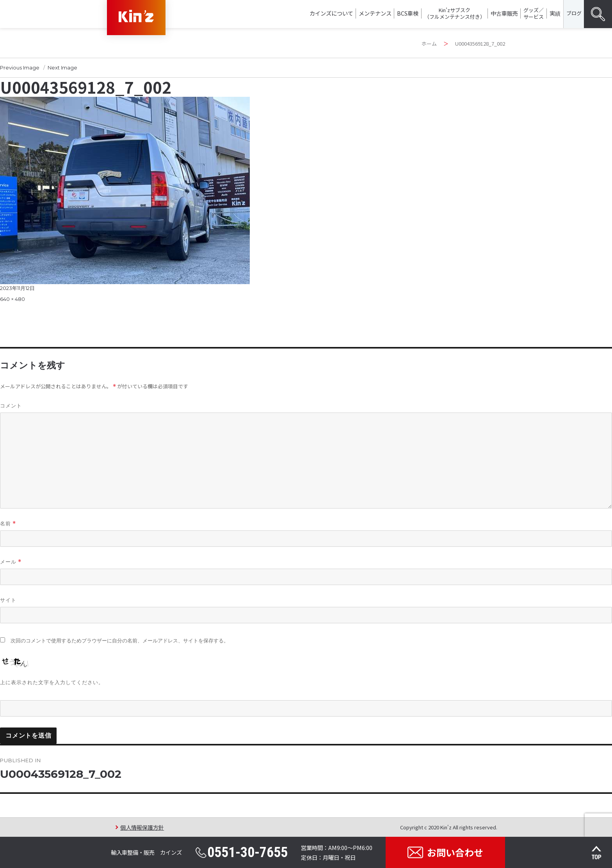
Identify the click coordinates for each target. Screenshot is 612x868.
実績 (555, 13)
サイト (8, 600)
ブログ (574, 13)
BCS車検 (408, 13)
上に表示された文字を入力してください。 (52, 682)
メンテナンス (375, 13)
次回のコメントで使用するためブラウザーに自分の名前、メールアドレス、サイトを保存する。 (120, 641)
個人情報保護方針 (142, 827)
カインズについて (331, 13)
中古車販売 (504, 13)
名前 (8, 524)
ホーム (429, 44)
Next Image (62, 68)
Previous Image (20, 68)
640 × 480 (12, 299)
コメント (11, 406)
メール (11, 562)
